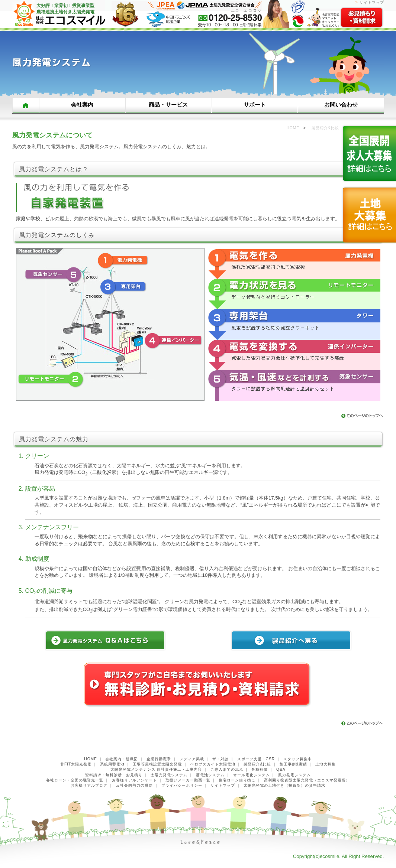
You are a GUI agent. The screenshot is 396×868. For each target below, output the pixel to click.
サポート (255, 105)
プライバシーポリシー (182, 785)
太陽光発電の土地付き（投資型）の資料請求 (284, 785)
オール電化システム (252, 775)
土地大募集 (326, 764)
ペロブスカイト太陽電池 (213, 764)
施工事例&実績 (293, 764)
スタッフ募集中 (298, 759)
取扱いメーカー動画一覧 (188, 780)
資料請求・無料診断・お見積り (114, 775)
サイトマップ (372, 2)
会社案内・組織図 (122, 759)
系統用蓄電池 (112, 764)
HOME (26, 105)
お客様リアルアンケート (134, 780)
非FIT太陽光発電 (76, 764)
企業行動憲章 (159, 759)
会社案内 (82, 105)
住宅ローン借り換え (237, 780)
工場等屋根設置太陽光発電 (157, 764)
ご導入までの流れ (227, 769)
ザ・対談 (220, 759)
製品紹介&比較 (257, 764)
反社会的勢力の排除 (134, 785)
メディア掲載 (192, 759)
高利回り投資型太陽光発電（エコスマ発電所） (307, 780)
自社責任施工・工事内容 (179, 769)
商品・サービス (168, 105)
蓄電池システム (210, 775)
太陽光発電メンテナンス (133, 769)
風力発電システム (294, 775)
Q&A (281, 769)
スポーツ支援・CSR (256, 759)
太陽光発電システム (169, 775)
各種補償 (260, 769)
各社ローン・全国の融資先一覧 (75, 780)
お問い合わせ (341, 105)
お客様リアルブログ (89, 785)
